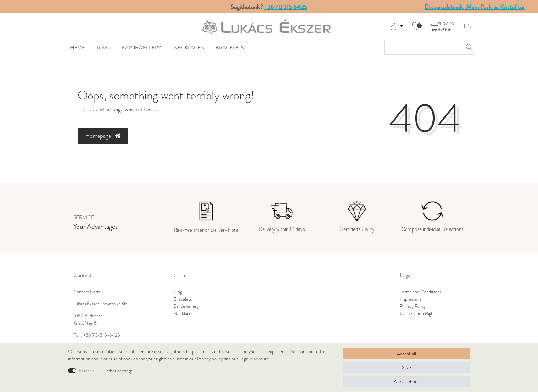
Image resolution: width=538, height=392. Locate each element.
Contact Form (87, 292)
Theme (76, 48)
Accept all (407, 354)
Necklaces (189, 48)
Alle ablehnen (407, 382)
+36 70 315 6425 (286, 7)
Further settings (117, 371)
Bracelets (230, 48)
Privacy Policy (413, 306)
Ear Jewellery (142, 48)
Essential (87, 371)
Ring (103, 48)
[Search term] (423, 47)
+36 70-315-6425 (102, 335)
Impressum (410, 299)
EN (468, 27)
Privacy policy (210, 359)
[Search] (468, 47)
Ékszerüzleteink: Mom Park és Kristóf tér (475, 7)
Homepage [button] (103, 136)
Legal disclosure (254, 359)
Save (407, 367)
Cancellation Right (418, 313)
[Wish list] (416, 26)
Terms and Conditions (421, 292)
